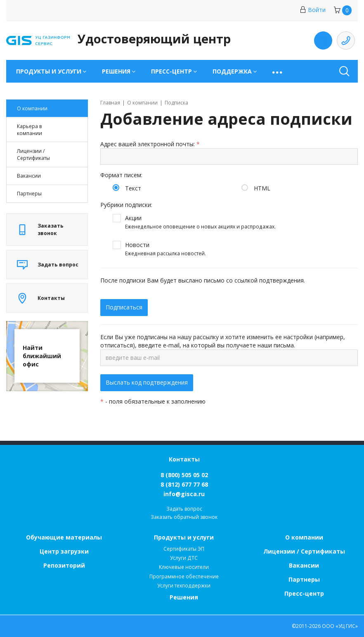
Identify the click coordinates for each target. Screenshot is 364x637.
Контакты (184, 459)
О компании (32, 108)
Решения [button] (116, 71)
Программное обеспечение (184, 576)
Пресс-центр (304, 593)
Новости (165, 249)
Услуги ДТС (184, 558)
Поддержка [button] (232, 71)
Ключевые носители (184, 567)
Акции (200, 222)
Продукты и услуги (184, 537)
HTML (262, 188)
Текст (133, 188)
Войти (313, 10)
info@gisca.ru (184, 494)
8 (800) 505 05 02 (184, 475)
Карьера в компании (30, 130)
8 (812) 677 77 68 (184, 484)
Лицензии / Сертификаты (304, 551)
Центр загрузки (64, 551)
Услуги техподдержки (184, 586)
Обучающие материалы (64, 537)
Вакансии (29, 176)
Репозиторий (64, 565)
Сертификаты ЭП (184, 549)
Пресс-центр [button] (171, 71)
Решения (184, 597)
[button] (278, 71)
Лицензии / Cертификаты (33, 154)
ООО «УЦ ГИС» (340, 626)
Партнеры (29, 194)
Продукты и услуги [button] (49, 71)
